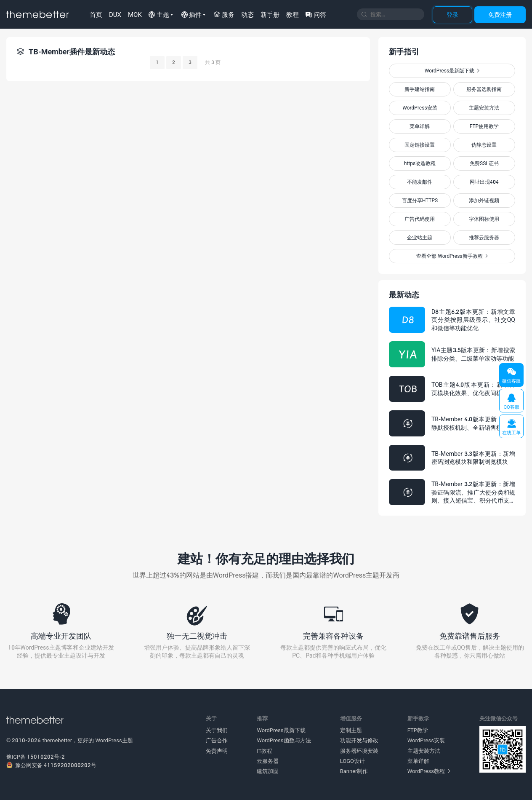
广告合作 (217, 740)
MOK (135, 14)
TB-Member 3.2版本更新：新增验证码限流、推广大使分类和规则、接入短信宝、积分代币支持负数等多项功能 (473, 492)
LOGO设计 (352, 761)
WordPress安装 (420, 108)
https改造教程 (420, 163)
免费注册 (500, 15)
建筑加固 (268, 771)
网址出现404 (484, 182)
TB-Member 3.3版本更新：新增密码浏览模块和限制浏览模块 (473, 458)
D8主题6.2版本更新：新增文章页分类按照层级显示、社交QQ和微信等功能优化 (473, 320)
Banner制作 (354, 771)
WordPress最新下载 (281, 730)
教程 (293, 14)
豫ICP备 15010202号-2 (36, 757)
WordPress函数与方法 (284, 740)
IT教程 (265, 751)
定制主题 (351, 730)
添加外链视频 (484, 200)
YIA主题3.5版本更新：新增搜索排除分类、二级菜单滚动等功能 (473, 354)
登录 (452, 15)
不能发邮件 (420, 182)
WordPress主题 (114, 740)
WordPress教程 (429, 771)
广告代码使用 (420, 219)
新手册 (270, 14)
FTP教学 (418, 730)
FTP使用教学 (484, 126)
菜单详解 (420, 126)
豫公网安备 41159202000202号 (51, 765)
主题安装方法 (484, 108)
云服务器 (268, 761)
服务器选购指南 (484, 89)
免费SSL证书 (484, 163)
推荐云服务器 (484, 237)
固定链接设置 (420, 145)
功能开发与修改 (359, 740)
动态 (247, 14)
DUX (115, 14)
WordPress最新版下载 (452, 71)
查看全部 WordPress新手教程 (452, 256)
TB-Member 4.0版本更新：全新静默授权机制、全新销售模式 (473, 423)
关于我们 (217, 730)
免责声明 (217, 751)
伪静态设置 (484, 145)
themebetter (57, 740)
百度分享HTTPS (420, 200)
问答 (316, 14)
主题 (159, 14)
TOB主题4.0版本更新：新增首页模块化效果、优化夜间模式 (473, 389)
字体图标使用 (484, 219)
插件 (192, 14)
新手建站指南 (420, 89)
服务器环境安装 (359, 751)
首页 (96, 14)
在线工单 (511, 427)
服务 (224, 14)
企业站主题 (420, 237)
